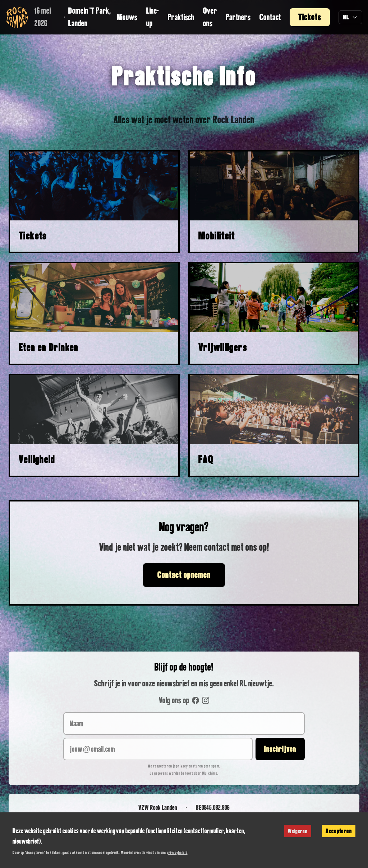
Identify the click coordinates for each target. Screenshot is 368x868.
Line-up (153, 17)
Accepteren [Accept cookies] (339, 831)
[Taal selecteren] (350, 17)
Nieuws (127, 17)
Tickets (310, 17)
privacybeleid (177, 852)
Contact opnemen (184, 575)
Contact (270, 17)
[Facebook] (195, 700)
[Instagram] (206, 700)
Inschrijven (280, 749)
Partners (238, 17)
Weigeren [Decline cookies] (298, 831)
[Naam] (184, 724)
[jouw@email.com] (158, 749)
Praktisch (181, 17)
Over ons (210, 17)
